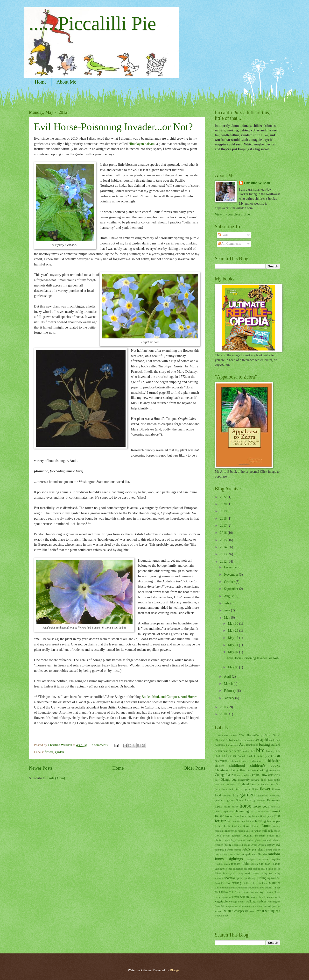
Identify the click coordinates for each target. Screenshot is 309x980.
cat (278, 756)
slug (241, 873)
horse (246, 806)
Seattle (270, 869)
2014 (224, 547)
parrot (238, 850)
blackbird (220, 756)
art (279, 740)
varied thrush (258, 897)
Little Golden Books (237, 826)
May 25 (233, 631)
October (230, 582)
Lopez (256, 826)
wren (261, 911)
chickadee (273, 761)
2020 (224, 504)
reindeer (263, 859)
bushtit (251, 756)
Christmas (222, 770)
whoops (219, 911)
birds (277, 751)
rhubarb (236, 864)
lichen (218, 826)
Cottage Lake (224, 775)
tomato (246, 892)
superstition (228, 887)
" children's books (226, 735)
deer (217, 780)
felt (272, 784)
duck (263, 780)
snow (256, 873)
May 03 (233, 667)
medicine (220, 831)
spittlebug (250, 878)
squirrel (272, 878)
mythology (230, 840)
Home (41, 82)
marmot (276, 826)
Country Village (242, 775)
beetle (237, 751)
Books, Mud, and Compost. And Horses (169, 697)
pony (218, 854)
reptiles (276, 859)
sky (235, 873)
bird (260, 750)
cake (271, 756)
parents (229, 850)
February (230, 691)
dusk (270, 780)
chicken (220, 766)
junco (270, 816)
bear (225, 751)
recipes (251, 859)
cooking (262, 770)
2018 (224, 519)
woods (253, 911)
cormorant (275, 770)
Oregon (262, 845)
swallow (260, 887)
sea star (248, 869)
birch (253, 751)
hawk (218, 806)
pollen (277, 850)
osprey (271, 845)
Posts (223, 235)
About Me (66, 82)
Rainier (263, 854)
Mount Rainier (232, 836)
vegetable (221, 901)
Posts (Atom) (56, 778)
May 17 (233, 638)
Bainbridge (252, 745)
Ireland (220, 816)
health (227, 807)
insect (276, 811)
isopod (229, 816)
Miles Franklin (253, 831)
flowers (276, 789)
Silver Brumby (223, 873)
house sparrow (224, 811)
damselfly (274, 775)
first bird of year (239, 789)
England (243, 784)
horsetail (275, 807)
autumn (232, 744)
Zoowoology (222, 916)
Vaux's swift (273, 897)
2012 (224, 562)
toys (262, 892)
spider (240, 878)
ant (257, 740)
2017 (224, 526)
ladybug (260, 821)
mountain (248, 836)
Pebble (246, 850)
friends (227, 795)
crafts (256, 775)
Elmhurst (232, 784)
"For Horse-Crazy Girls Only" (260, 735)
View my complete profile (232, 214)
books (231, 756)
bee (231, 751)
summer (275, 883)
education (220, 784)
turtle (218, 897)
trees (268, 892)
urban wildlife (241, 897)
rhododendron (222, 864)
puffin (237, 854)
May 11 (233, 645)
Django (226, 780)
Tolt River (235, 892)
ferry (217, 789)
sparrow (230, 878)
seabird (257, 869)
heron (235, 807)
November (232, 575)
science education (234, 869)
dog (234, 780)
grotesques (259, 800)
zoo (278, 911)
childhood (237, 765)
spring (261, 878)
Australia (220, 745)
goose (230, 800)
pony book (227, 854)
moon (277, 831)
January (230, 698)
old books (245, 845)
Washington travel (231, 906)
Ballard (276, 745)
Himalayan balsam (141, 144)
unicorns (226, 897)
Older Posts (194, 768)
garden (59, 752)
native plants (254, 840)
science (219, 869)
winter (228, 911)
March (229, 684)
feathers (265, 784)
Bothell (241, 756)
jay (249, 816)
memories (231, 831)
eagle (277, 780)
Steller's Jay (250, 883)
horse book (261, 806)
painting (219, 850)
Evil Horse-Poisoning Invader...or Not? (113, 127)
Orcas (254, 845)
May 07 (233, 652)
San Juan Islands (270, 864)
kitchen (232, 821)
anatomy (239, 740)
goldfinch (220, 800)
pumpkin (246, 854)
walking (251, 901)
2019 (224, 511)
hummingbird (245, 811)
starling (236, 883)
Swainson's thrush (245, 887)
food (218, 795)
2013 (224, 554)
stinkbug (263, 883)
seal (263, 869)
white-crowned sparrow (267, 906)
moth (218, 836)
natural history (272, 840)
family (255, 784)
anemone (249, 740)
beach (218, 751)
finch (224, 789)
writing (270, 911)
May (228, 618)
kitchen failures (245, 821)
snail (248, 873)
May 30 (233, 624)
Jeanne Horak (259, 816)
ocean (235, 845)
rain (255, 854)
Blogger (175, 970)
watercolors (248, 906)
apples (273, 740)
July (227, 603)
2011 (224, 707)
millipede (268, 831)
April (228, 676)
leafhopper (274, 821)
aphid (264, 740)
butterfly (262, 756)
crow (264, 775)
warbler (261, 901)
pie (254, 850)
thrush (268, 887)
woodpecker (241, 911)
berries (246, 751)
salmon (254, 864)
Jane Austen (241, 816)
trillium (276, 892)
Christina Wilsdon (257, 183)
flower (49, 752)
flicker (255, 789)
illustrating (263, 811)
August (229, 596)
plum (269, 850)
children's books (265, 765)
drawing (255, 780)
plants (261, 850)
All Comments (229, 244)
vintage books (237, 901)
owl (278, 845)
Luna (266, 826)
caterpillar (221, 761)
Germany (275, 795)
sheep (277, 869)
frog (235, 795)
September (232, 589)
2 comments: (100, 745)
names (241, 840)
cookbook (251, 770)
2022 (224, 497)
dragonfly (244, 780)
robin (245, 864)
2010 (224, 714)
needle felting (223, 845)
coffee (241, 770)
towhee (254, 892)
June (228, 610)
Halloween (274, 800)
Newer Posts (41, 768)
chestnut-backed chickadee (247, 761)
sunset (218, 887)
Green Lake (243, 800)
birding (270, 751)
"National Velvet (224, 740)
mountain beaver (265, 836)
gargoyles (263, 795)
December (231, 567)
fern (278, 784)
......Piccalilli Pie (93, 23)
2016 (224, 533)
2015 (224, 540)
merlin (241, 831)
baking (264, 744)
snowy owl (267, 873)
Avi (242, 744)
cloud (233, 770)
